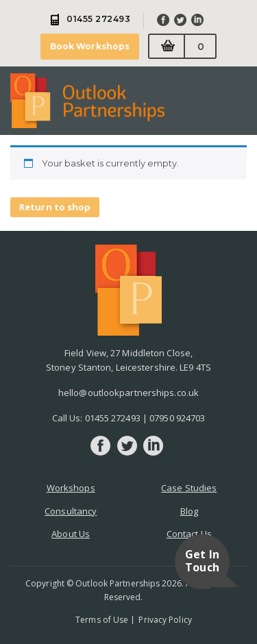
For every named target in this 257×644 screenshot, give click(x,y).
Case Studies (189, 488)
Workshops (71, 488)
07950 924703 (177, 418)
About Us (71, 534)
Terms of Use (102, 620)
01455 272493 (113, 418)
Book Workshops (90, 46)
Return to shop (55, 207)
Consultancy (71, 511)
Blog (189, 511)
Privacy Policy (165, 620)
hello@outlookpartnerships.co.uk (128, 393)
